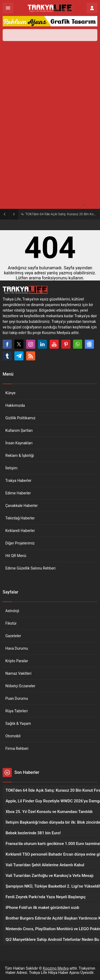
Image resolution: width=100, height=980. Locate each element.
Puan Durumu (17, 698)
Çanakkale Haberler (21, 506)
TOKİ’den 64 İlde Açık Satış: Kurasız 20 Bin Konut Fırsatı (61, 214)
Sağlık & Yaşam (18, 723)
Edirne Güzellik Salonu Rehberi (30, 568)
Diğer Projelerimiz (20, 543)
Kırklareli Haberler (20, 531)
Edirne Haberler (18, 493)
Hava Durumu (17, 648)
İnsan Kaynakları (19, 443)
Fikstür (11, 623)
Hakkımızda (15, 405)
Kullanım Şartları (19, 430)
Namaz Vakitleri (18, 673)
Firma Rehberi (17, 749)
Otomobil (13, 736)
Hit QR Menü (16, 556)
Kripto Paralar (17, 661)
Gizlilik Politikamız (20, 418)
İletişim (11, 468)
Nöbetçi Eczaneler (20, 686)
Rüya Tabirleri (17, 711)
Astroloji (12, 611)
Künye (10, 393)
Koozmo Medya (56, 968)
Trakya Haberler (18, 481)
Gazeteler (13, 636)
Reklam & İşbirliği (20, 456)
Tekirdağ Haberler (20, 518)
